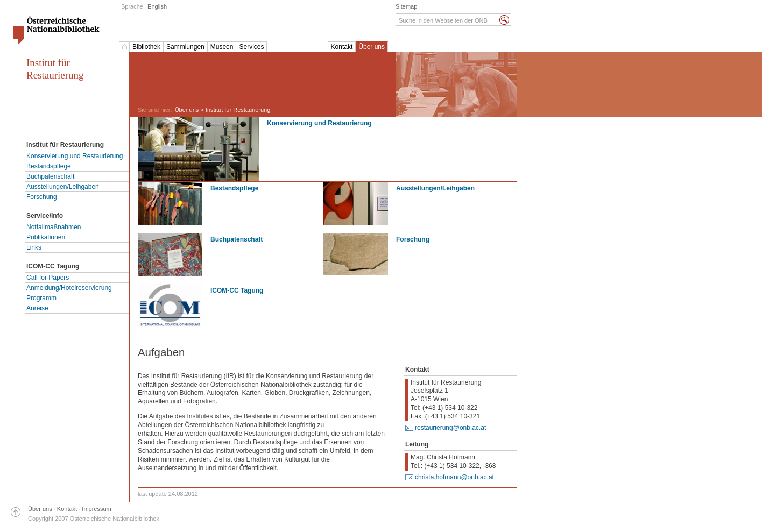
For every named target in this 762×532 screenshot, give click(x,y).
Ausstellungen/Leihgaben (63, 187)
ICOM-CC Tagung (237, 290)
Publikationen (46, 237)
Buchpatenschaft (50, 176)
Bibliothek (146, 47)
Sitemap (406, 6)
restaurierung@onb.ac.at (450, 428)
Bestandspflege (49, 166)
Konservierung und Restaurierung (75, 156)
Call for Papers (48, 278)
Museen (222, 47)
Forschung (42, 197)
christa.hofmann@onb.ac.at (454, 477)
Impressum (96, 509)
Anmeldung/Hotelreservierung (69, 288)
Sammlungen (185, 47)
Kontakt (342, 47)
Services (251, 47)
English (157, 6)
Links (34, 247)
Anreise (37, 308)
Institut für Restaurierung (55, 69)
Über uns (372, 47)
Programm (41, 298)
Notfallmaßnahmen (54, 227)
